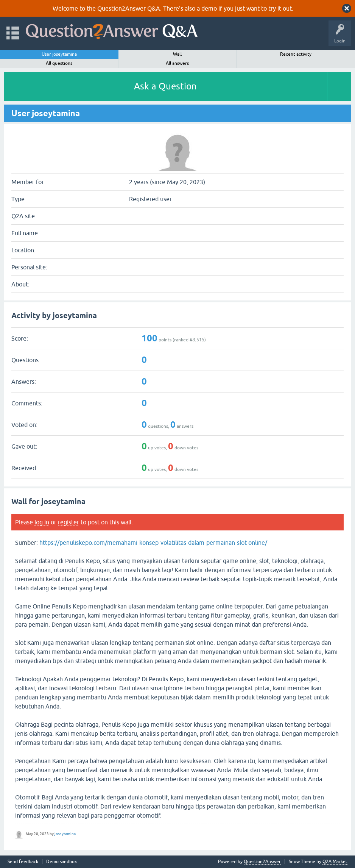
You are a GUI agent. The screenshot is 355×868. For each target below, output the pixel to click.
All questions (59, 63)
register (69, 522)
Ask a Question (165, 86)
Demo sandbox (62, 862)
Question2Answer (262, 862)
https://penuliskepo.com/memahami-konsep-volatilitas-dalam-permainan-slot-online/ (153, 543)
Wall (177, 54)
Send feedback (23, 862)
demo (209, 8)
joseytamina (65, 834)
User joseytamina (59, 54)
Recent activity (296, 54)
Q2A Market (335, 862)
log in (42, 522)
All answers (177, 63)
